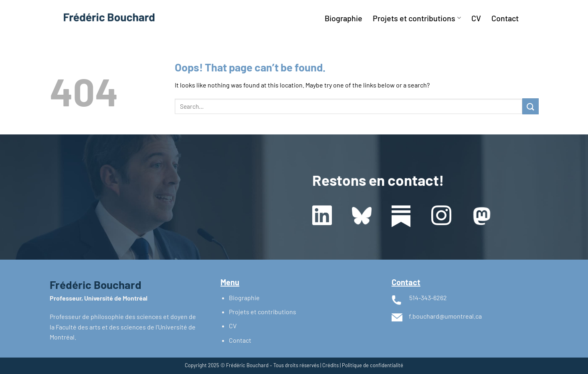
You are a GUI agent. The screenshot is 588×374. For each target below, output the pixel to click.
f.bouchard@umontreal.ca (445, 316)
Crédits (330, 365)
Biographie (344, 18)
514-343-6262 (428, 298)
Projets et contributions (417, 18)
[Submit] (530, 106)
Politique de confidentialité (373, 365)
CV (476, 18)
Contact (505, 18)
